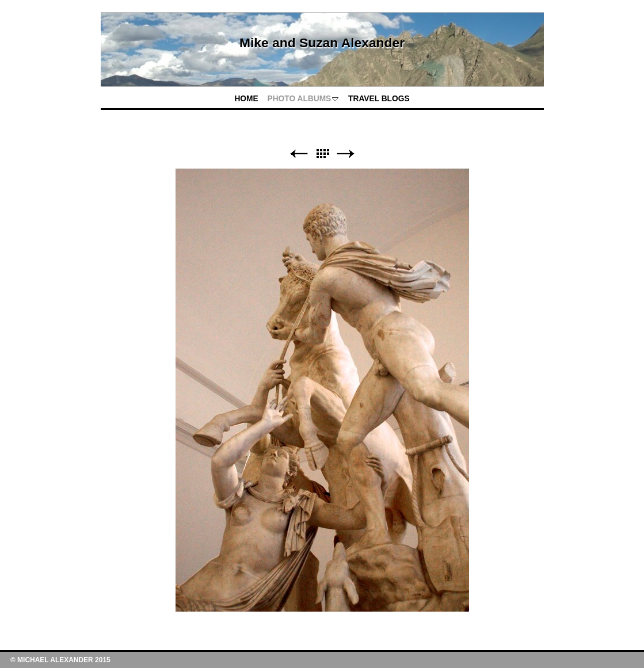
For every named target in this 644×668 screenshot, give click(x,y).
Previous (299, 154)
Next (346, 154)
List (322, 154)
